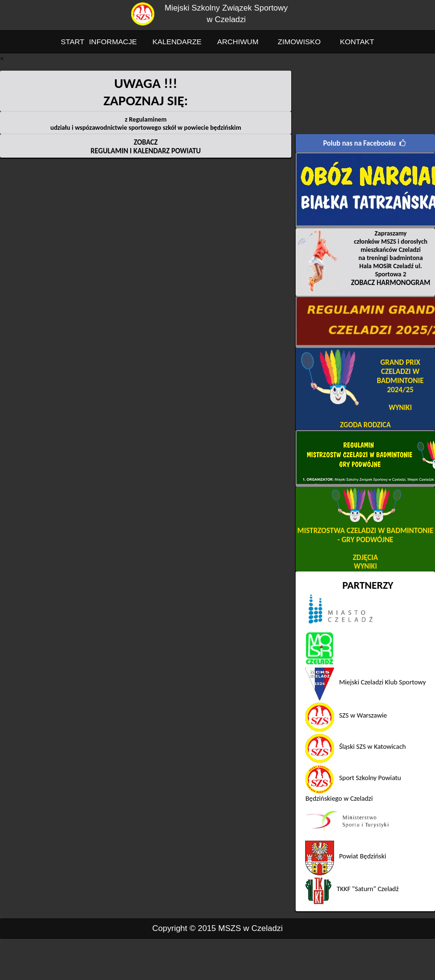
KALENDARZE (177, 42)
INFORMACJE (113, 42)
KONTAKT (357, 42)
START (73, 42)
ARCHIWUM (238, 42)
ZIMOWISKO (299, 42)
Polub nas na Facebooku (359, 143)
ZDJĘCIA (365, 557)
